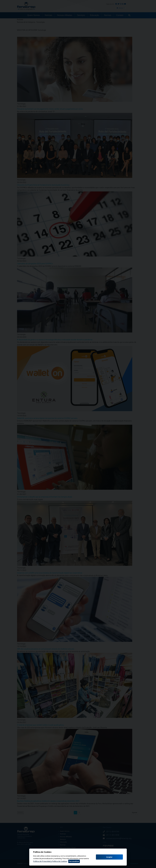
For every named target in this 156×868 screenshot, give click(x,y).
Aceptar (109, 857)
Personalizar (74, 861)
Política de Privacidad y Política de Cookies (50, 861)
